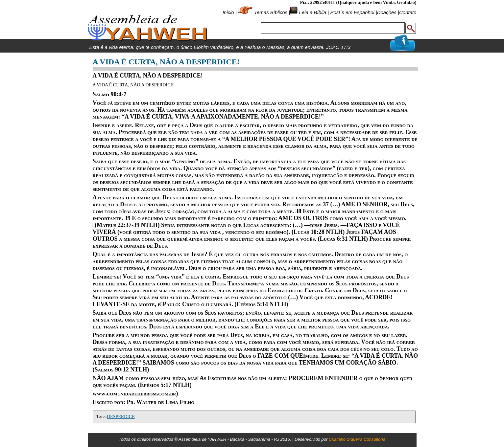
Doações (387, 12)
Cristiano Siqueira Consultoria (357, 439)
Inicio (228, 12)
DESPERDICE (121, 417)
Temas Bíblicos (271, 12)
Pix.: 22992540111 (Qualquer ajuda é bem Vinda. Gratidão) (358, 2)
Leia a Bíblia (312, 12)
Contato (408, 12)
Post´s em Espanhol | (353, 12)
